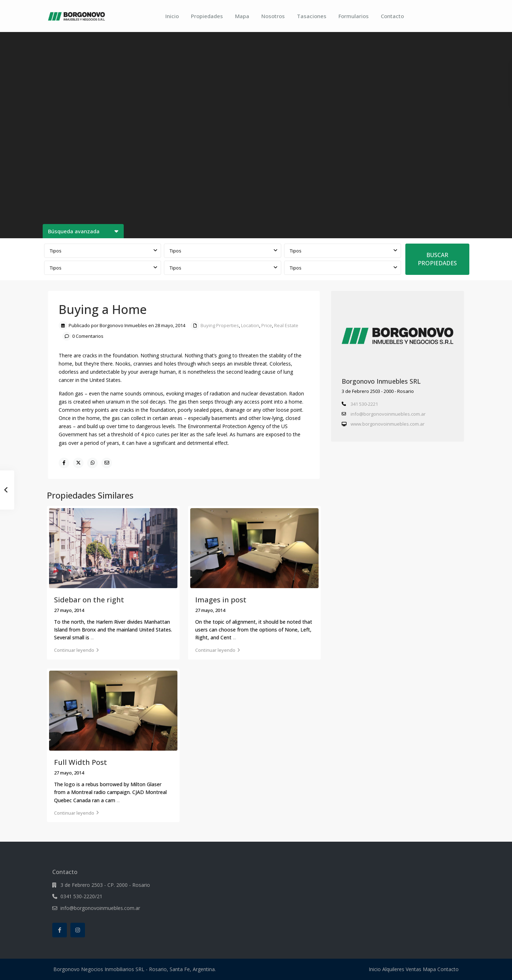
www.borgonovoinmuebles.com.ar (388, 424)
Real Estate (286, 325)
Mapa (242, 16)
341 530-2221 (364, 404)
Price (267, 325)
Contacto (392, 16)
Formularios (354, 16)
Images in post (221, 600)
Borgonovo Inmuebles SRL (381, 381)
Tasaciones (312, 16)
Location (250, 325)
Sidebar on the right (89, 600)
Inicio (172, 16)
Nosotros (273, 16)
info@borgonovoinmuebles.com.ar (388, 414)
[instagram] (78, 930)
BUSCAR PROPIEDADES (437, 259)
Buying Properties (220, 325)
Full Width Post (81, 762)
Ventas (414, 969)
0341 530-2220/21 (81, 896)
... (92, 637)
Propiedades (207, 16)
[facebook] (60, 930)
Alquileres (393, 969)
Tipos (56, 251)
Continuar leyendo (76, 650)
